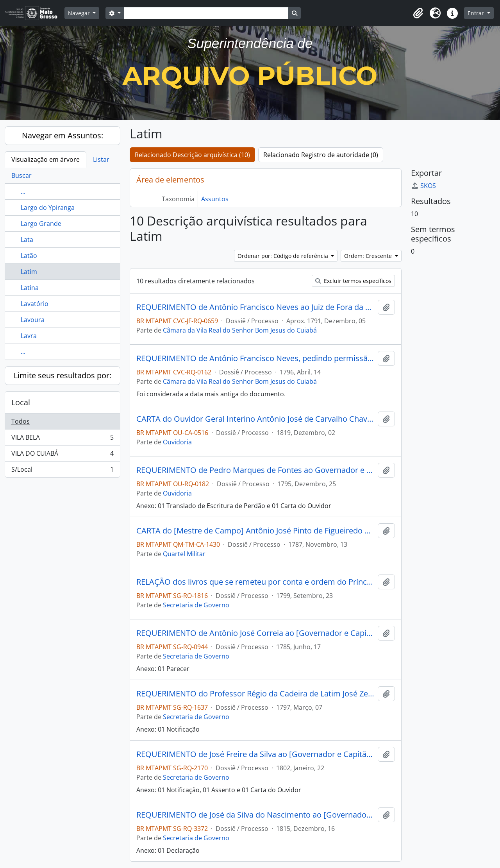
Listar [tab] (101, 159)
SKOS (423, 186)
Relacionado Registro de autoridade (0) (321, 155)
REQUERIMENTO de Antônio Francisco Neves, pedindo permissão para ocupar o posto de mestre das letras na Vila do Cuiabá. (255, 358)
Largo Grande (41, 224)
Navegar (80, 13)
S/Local (62, 471)
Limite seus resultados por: (62, 375)
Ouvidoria (177, 442)
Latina (30, 288)
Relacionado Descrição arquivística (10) (192, 155)
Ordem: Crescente (369, 256)
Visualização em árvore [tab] (46, 159)
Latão (29, 256)
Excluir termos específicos (353, 281)
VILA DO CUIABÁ (62, 455)
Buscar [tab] (21, 175)
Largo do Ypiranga (48, 208)
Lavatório (35, 304)
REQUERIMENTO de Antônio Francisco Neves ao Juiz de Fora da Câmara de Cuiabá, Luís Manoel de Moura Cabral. (255, 307)
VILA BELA (62, 439)
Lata (27, 240)
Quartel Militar (184, 554)
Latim (29, 272)
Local (21, 402)
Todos (21, 421)
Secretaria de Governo (196, 605)
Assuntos (215, 199)
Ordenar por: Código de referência (284, 256)
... (23, 191)
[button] (418, 13)
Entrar (477, 13)
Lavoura (33, 320)
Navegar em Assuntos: (62, 135)
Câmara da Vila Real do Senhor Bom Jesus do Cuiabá (240, 330)
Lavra (29, 336)
